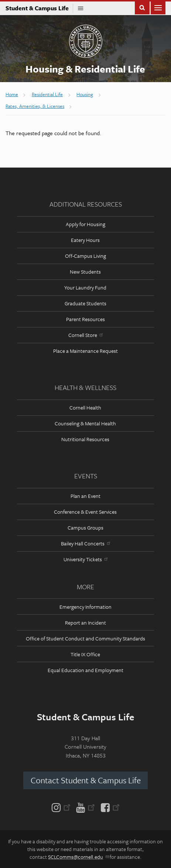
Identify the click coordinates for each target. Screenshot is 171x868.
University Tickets (85, 559)
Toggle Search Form (142, 7)
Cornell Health (85, 407)
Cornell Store (85, 335)
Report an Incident (85, 623)
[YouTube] (85, 807)
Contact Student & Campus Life (86, 780)
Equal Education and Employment (85, 670)
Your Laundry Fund (85, 287)
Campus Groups (85, 528)
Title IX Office (85, 654)
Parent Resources (85, 319)
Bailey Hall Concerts (85, 543)
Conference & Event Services (85, 512)
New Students (85, 272)
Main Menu (158, 7)
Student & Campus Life (39, 8)
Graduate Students (85, 303)
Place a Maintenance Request (85, 351)
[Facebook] (109, 807)
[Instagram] (63, 807)
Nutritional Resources (85, 439)
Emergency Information (85, 607)
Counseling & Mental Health (85, 423)
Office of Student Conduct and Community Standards (85, 638)
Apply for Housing (85, 224)
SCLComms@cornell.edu (78, 857)
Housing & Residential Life (85, 69)
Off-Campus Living (85, 256)
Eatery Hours (85, 240)
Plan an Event (85, 496)
